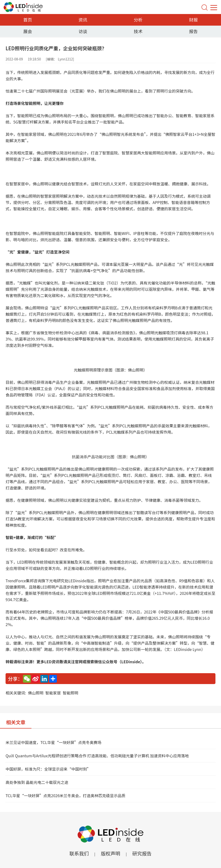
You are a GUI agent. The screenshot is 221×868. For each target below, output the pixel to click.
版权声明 (110, 853)
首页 (28, 20)
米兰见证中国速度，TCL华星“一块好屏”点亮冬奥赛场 (53, 742)
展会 (28, 31)
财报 (193, 20)
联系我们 (79, 853)
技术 (138, 31)
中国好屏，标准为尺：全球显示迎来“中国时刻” (48, 769)
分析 (138, 20)
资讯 (83, 20)
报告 (193, 31)
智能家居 (53, 693)
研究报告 (142, 853)
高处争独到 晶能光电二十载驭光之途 (37, 782)
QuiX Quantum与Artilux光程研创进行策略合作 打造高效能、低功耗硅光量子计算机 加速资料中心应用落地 (97, 756)
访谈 (83, 31)
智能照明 (70, 693)
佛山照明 (36, 693)
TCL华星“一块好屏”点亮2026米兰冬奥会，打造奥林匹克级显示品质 (66, 795)
